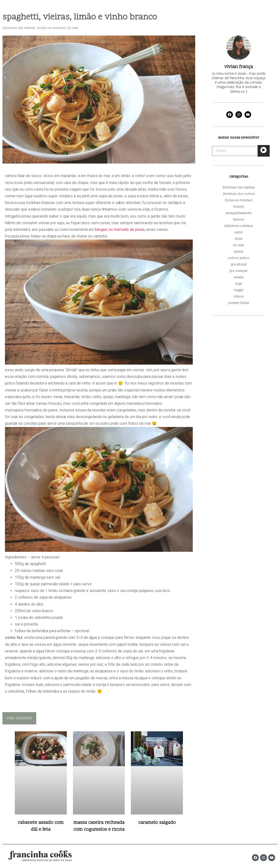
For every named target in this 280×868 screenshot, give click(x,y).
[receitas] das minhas (19, 28)
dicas (239, 239)
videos (238, 297)
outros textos (239, 258)
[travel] (238, 207)
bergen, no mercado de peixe (120, 230)
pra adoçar (239, 265)
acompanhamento (239, 213)
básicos (238, 220)
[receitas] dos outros (239, 194)
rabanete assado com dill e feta (41, 826)
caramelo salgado (157, 823)
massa (239, 252)
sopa (239, 284)
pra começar (239, 271)
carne (239, 232)
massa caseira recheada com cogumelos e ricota (99, 826)
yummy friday (239, 303)
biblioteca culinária (239, 226)
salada (238, 277)
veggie (238, 290)
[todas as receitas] (52, 28)
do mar (73, 28)
